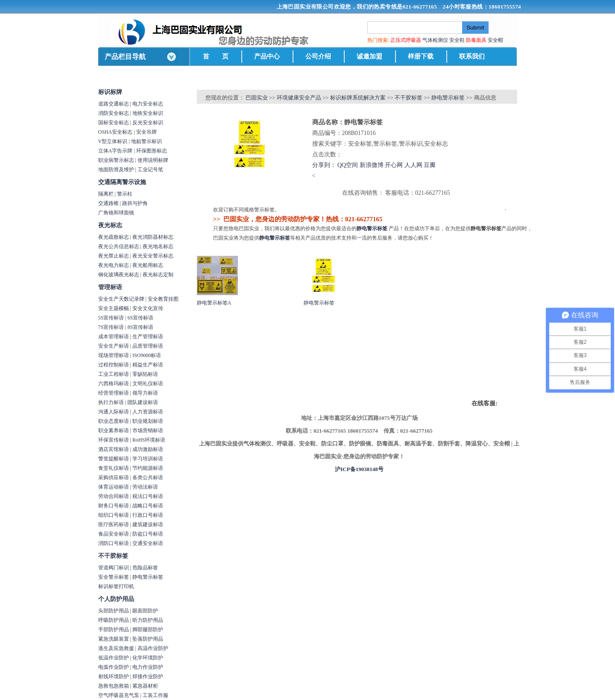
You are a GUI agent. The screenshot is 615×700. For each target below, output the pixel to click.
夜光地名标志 (158, 246)
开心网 (394, 165)
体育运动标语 (114, 487)
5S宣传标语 (111, 318)
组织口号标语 (114, 515)
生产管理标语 (148, 337)
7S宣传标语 (111, 327)
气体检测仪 (435, 40)
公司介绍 (318, 56)
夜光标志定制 (158, 275)
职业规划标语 (148, 421)
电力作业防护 (148, 667)
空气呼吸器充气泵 (119, 695)
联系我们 (472, 56)
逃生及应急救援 (116, 648)
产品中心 (267, 56)
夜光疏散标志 (114, 237)
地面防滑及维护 (116, 170)
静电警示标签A (214, 303)
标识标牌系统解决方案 (358, 98)
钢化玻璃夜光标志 (119, 275)
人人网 (413, 165)
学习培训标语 (148, 459)
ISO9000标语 (147, 355)
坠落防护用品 (148, 639)
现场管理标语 (114, 355)
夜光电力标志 (114, 265)
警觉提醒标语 (114, 459)
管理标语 (110, 287)
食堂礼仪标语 (114, 468)
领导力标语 (145, 393)
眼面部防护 (145, 611)
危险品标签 (145, 568)
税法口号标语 (148, 496)
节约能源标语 (148, 468)
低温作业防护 (114, 658)
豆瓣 (430, 165)
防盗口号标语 (148, 534)
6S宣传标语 (141, 318)
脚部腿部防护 (148, 630)
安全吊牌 (146, 132)
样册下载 (421, 56)
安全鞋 (457, 40)
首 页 (216, 56)
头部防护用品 (114, 611)
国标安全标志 (114, 123)
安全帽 (495, 40)
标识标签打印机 (116, 586)
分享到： (324, 165)
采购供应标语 (114, 477)
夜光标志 (110, 225)
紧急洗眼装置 (114, 639)
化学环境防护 (148, 658)
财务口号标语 (114, 506)
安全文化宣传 (148, 308)
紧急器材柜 (145, 686)
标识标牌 (110, 92)
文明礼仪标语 (148, 384)
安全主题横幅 (114, 308)
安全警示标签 (114, 577)
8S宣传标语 (141, 327)
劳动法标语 (145, 487)
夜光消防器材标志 (153, 237)
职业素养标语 (114, 431)
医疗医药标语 (114, 524)
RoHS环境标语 (149, 440)
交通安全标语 (148, 543)
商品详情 (209, 197)
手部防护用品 (114, 630)
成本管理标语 (114, 337)
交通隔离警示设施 (122, 182)
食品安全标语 (114, 534)
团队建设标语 (143, 402)
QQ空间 (348, 165)
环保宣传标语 (114, 440)
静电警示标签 (148, 577)
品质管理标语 (148, 346)
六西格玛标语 (114, 384)
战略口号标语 (148, 506)
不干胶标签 (113, 556)
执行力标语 (111, 402)
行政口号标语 (148, 515)
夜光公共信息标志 (119, 246)
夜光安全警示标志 (153, 256)
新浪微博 (372, 165)
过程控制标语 (114, 365)
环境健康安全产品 (299, 98)
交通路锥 (108, 203)
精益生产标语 (148, 365)
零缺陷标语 (145, 374)
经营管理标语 (114, 393)
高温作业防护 (153, 648)
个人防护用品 (116, 599)
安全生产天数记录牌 (121, 299)
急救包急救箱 (114, 686)
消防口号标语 (114, 543)
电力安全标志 (148, 104)
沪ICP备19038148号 (359, 469)
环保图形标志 (152, 151)
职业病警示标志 (116, 160)
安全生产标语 (114, 346)
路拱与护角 (135, 203)
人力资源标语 (148, 412)
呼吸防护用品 (114, 620)
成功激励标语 (148, 449)
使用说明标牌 (153, 160)
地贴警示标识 (146, 141)
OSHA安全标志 (116, 132)
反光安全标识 (148, 123)
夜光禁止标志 (114, 256)
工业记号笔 (150, 170)
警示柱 (125, 194)
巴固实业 (257, 98)
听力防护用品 (148, 620)
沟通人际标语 (114, 412)
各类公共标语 (148, 477)
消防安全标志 (114, 113)
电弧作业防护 (114, 667)
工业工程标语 (114, 374)
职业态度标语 (114, 421)
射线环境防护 (114, 677)
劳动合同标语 (114, 496)
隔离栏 (106, 194)
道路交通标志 (114, 104)
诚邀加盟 (369, 56)
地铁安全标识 (148, 113)
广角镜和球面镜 (116, 213)
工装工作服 (155, 695)
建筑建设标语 (148, 524)
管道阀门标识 (114, 568)
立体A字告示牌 (116, 151)
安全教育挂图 (163, 299)
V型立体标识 (113, 141)
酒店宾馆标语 (114, 449)
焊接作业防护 (148, 677)
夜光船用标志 (148, 265)
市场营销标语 (148, 431)
